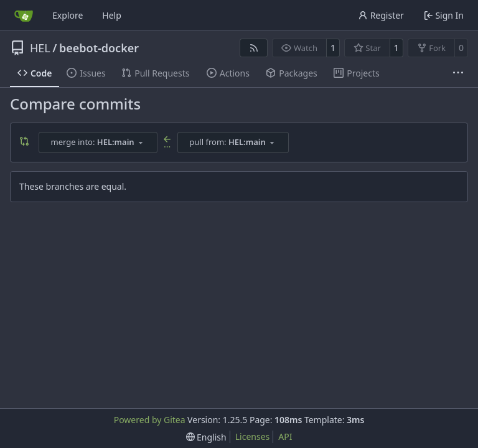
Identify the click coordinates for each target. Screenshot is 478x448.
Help (112, 15)
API (285, 436)
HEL (40, 48)
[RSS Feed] (254, 48)
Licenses (253, 436)
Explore (68, 15)
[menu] (206, 437)
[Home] (24, 16)
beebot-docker (99, 48)
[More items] (458, 73)
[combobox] (98, 142)
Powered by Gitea (150, 420)
